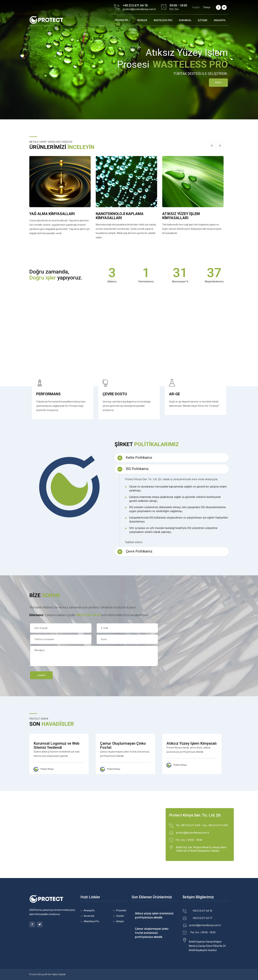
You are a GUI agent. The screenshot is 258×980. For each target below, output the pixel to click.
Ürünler (142, 20)
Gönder (41, 675)
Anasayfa (220, 20)
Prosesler (121, 20)
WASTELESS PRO (163, 20)
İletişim (203, 20)
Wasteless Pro (92, 921)
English (196, 7)
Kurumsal (185, 20)
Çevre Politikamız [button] (135, 552)
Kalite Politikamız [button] (135, 458)
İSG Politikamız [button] (133, 469)
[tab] (172, 458)
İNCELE (218, 83)
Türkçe (207, 7)
